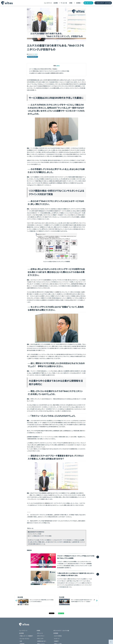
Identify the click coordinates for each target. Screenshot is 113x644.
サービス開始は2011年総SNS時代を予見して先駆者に (44, 69)
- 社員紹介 (56, 641)
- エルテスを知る (58, 636)
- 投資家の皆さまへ (41, 641)
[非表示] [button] (58, 66)
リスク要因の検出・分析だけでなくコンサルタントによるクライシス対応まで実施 (50, 71)
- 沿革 (21, 641)
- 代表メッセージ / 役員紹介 (26, 636)
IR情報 (71, 3)
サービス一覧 (64, 3)
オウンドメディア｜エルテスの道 (104, 3)
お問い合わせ (89, 3)
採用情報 (78, 3)
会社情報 (56, 3)
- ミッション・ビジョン (24, 639)
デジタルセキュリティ (33, 57)
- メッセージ (56, 639)
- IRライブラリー (41, 636)
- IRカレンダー (40, 639)
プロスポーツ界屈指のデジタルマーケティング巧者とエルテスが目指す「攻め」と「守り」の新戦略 (76, 557)
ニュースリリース (48, 3)
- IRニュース (40, 633)
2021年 (36, 54)
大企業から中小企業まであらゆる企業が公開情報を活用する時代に (47, 73)
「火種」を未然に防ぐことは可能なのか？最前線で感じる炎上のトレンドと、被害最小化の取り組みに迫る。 (76, 574)
